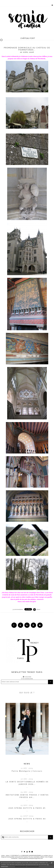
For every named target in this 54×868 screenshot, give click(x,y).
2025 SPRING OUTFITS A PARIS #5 (27, 808)
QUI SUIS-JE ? (27, 693)
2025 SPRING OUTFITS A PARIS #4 (27, 819)
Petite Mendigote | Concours (27, 771)
